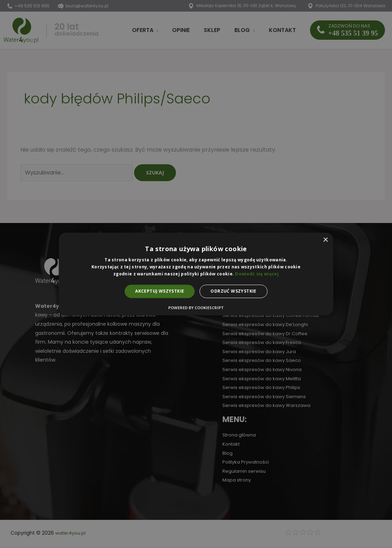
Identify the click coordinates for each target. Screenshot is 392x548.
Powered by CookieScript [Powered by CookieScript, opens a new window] (196, 308)
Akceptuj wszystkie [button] (160, 291)
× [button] (325, 240)
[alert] (196, 274)
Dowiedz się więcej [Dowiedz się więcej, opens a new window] (257, 274)
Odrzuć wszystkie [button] (233, 291)
